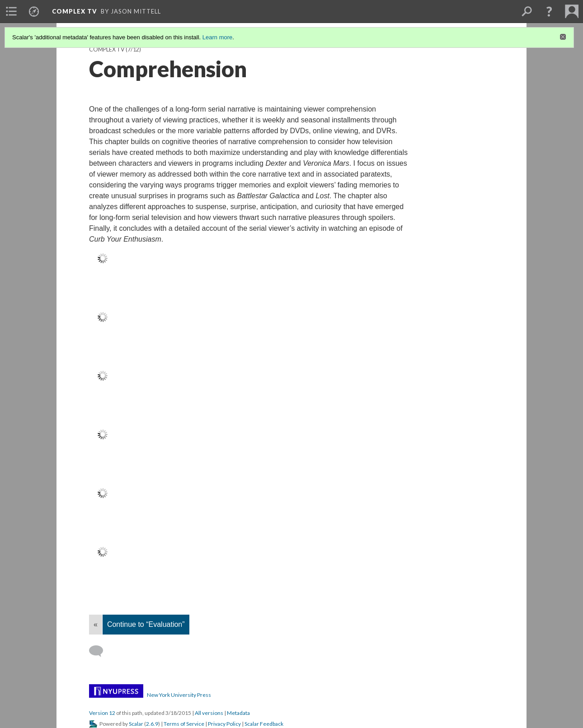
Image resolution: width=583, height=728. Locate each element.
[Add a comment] (100, 651)
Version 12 (102, 713)
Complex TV (75, 11)
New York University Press (179, 695)
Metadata (238, 713)
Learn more (217, 37)
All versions (209, 713)
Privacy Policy (224, 724)
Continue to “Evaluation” (146, 624)
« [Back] (96, 624)
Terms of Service (184, 724)
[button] (549, 11)
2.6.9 (152, 724)
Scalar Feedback (264, 724)
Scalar (136, 724)
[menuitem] (11, 11)
